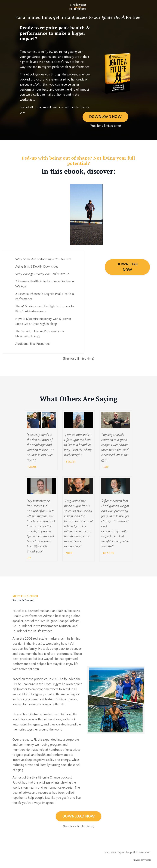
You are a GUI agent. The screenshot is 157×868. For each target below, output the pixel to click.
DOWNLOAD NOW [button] (105, 117)
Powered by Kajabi (142, 860)
